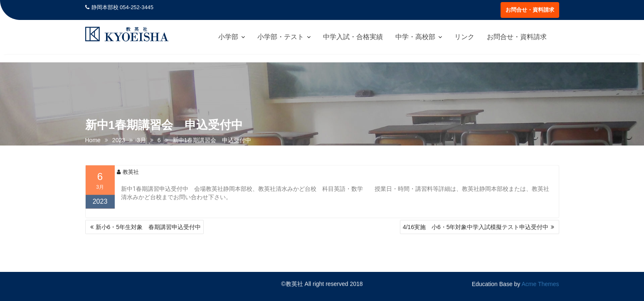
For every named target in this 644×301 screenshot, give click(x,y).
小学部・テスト (281, 37)
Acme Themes (540, 284)
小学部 (228, 37)
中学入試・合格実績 (353, 37)
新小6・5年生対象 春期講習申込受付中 (148, 227)
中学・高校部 (415, 37)
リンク (464, 37)
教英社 (128, 175)
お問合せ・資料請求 (530, 10)
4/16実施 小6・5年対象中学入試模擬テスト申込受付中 (476, 227)
